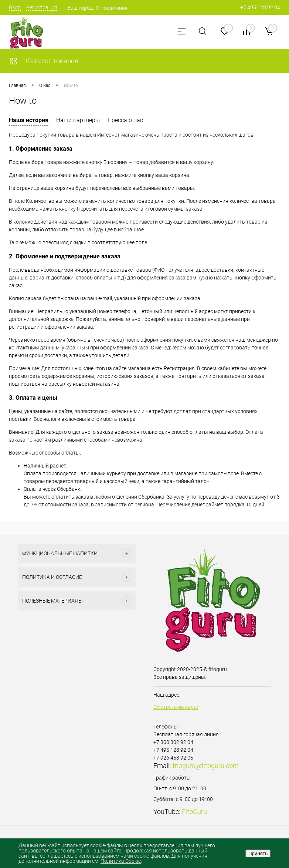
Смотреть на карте (176, 707)
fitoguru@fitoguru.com (206, 766)
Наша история (29, 120)
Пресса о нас (125, 120)
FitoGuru (194, 812)
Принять (258, 853)
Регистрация (42, 7)
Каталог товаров (44, 61)
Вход (15, 7)
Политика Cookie (121, 861)
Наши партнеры (78, 120)
